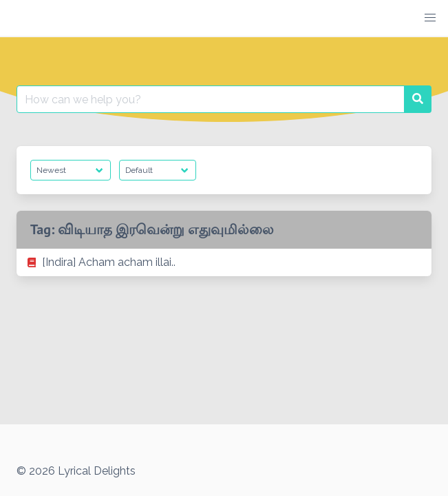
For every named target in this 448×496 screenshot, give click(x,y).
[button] (430, 18)
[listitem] (224, 262)
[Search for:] (211, 99)
